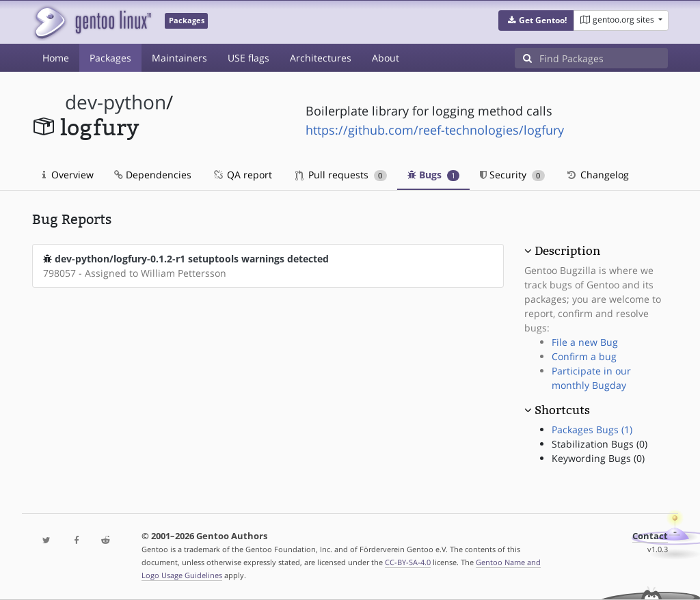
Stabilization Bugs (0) (600, 444)
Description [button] (567, 251)
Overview (68, 175)
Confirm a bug (584, 356)
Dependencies (153, 175)
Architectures (321, 58)
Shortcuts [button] (562, 410)
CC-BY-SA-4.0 (408, 562)
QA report (242, 175)
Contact (650, 536)
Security (512, 175)
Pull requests (341, 175)
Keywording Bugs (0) (598, 458)
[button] (536, 21)
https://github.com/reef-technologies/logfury (435, 130)
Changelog (597, 175)
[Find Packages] (604, 58)
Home (56, 58)
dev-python (116, 102)
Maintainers (179, 58)
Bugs (434, 175)
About (386, 58)
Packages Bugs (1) (592, 429)
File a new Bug (585, 342)
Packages (110, 58)
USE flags (248, 58)
